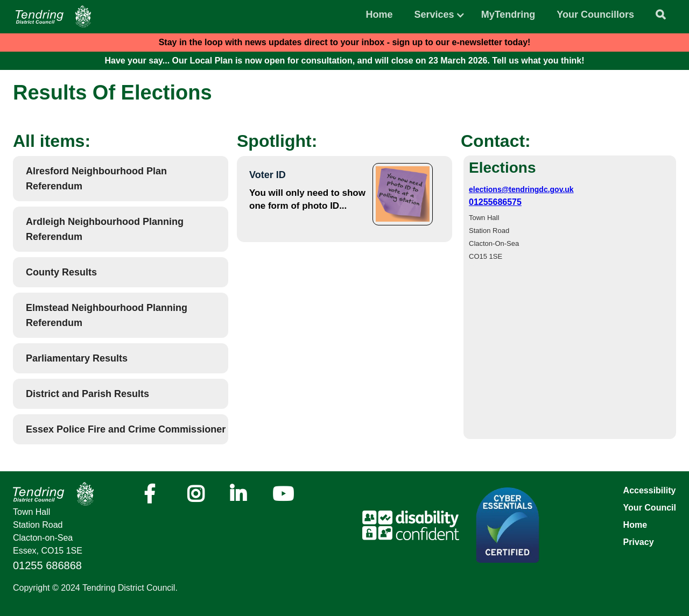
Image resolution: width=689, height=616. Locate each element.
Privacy (639, 542)
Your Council (650, 508)
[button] (434, 12)
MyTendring (508, 15)
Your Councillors (595, 15)
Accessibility (650, 490)
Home (379, 15)
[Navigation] (53, 16)
